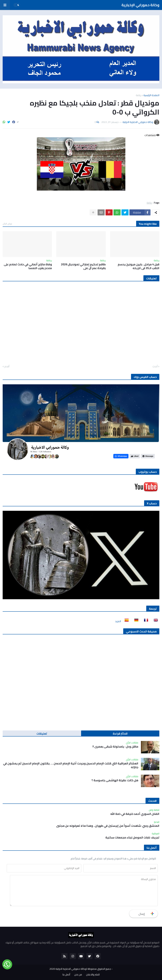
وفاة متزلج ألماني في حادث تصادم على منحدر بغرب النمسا (28, 266)
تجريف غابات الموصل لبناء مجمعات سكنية (132, 837)
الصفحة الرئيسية (151, 95)
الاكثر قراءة (120, 733)
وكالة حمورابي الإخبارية (140, 5)
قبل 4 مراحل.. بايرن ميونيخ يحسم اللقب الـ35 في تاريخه (139, 266)
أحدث (155, 367)
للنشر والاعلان (93, 975)
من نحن (78, 975)
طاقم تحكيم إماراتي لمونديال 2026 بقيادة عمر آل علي (83, 266)
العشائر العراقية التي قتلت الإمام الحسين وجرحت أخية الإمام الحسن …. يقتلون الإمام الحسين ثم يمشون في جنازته (71, 765)
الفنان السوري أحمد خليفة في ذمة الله (135, 814)
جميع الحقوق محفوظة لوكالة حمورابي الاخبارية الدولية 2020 (80, 969)
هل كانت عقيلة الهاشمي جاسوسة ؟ (115, 780)
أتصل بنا (66, 975)
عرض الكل (7, 224)
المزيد (118, 621)
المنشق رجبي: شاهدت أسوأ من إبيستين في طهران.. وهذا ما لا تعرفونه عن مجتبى (108, 826)
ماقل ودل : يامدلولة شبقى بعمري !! (115, 747)
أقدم (7, 367)
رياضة (139, 95)
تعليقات (42, 733)
